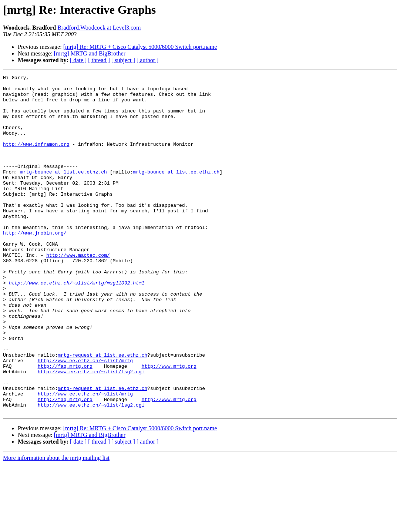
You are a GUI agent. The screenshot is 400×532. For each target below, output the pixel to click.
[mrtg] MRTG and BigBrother (90, 53)
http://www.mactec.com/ (78, 292)
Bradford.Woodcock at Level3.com (99, 28)
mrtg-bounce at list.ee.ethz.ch (64, 192)
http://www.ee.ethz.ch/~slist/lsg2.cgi (91, 431)
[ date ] (78, 60)
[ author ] (148, 60)
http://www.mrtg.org (169, 425)
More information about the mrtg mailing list (56, 526)
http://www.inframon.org (36, 158)
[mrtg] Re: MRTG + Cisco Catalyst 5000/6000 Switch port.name (140, 47)
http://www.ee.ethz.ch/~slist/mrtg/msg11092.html (77, 325)
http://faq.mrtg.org (65, 425)
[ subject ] (123, 60)
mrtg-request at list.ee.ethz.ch (102, 411)
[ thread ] (99, 60)
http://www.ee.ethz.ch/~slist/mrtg (85, 418)
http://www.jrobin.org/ (35, 265)
